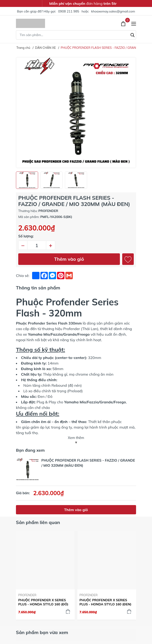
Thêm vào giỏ (69, 259)
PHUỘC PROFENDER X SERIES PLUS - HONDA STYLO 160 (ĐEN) (105, 602)
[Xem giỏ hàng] (124, 23)
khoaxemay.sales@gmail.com (113, 11)
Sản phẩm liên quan (38, 522)
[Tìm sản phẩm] (76, 35)
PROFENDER (27, 595)
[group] (76, 113)
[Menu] (134, 23)
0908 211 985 (68, 11)
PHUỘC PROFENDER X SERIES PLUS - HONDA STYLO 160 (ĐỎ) (43, 602)
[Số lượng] (37, 245)
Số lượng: (26, 236)
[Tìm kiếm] (133, 34)
